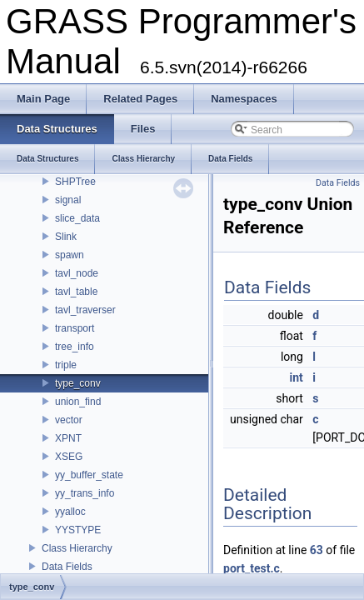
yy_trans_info (85, 493)
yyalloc (70, 512)
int (297, 377)
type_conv (78, 383)
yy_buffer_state (89, 475)
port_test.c (252, 568)
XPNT (68, 438)
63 (317, 550)
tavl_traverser (85, 310)
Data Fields (67, 567)
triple (66, 365)
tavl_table (76, 292)
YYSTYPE (78, 530)
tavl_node (77, 273)
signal (68, 200)
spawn (70, 255)
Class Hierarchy (77, 548)
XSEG (69, 457)
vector (69, 420)
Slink (66, 237)
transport (75, 328)
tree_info (75, 347)
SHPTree (75, 182)
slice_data (77, 218)
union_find (78, 402)
